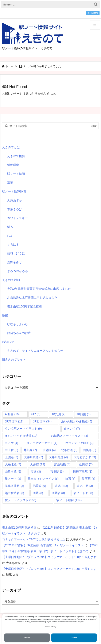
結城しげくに (16, 253)
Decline (27, 638)
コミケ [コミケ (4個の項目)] (11, 443)
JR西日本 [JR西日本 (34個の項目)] (42, 421)
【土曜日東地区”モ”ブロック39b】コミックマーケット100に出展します (49, 557)
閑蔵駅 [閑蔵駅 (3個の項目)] (58, 493)
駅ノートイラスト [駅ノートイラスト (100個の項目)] (21, 500)
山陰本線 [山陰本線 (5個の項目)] (13, 472)
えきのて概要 (16, 156)
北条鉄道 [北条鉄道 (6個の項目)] (69, 450)
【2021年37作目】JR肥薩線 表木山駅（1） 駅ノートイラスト (43, 545)
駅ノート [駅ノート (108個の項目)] (83, 493)
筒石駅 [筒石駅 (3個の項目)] (88, 479)
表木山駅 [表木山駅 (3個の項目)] (85, 486)
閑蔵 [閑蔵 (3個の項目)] (38, 493)
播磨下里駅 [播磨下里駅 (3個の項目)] (83, 472)
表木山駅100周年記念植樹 (24, 306)
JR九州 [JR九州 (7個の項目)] (58, 414)
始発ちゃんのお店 (19, 333)
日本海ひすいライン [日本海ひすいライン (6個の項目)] (43, 479)
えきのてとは (11, 147)
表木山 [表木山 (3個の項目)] (61, 486)
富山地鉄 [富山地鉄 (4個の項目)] (62, 464)
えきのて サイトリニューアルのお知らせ (35, 351)
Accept (74, 638)
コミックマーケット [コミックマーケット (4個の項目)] (42, 443)
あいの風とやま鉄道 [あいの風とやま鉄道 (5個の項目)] (77, 421)
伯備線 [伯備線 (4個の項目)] (49, 450)
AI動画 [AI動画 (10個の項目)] (12, 414)
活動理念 (13, 165)
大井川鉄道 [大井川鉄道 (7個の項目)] (33, 457)
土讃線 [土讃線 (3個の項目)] (11, 457)
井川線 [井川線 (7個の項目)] (30, 450)
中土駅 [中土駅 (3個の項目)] (11, 450)
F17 (10, 236)
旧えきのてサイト (14, 359)
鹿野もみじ (15, 262)
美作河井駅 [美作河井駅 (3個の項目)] (14, 486)
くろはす (13, 245)
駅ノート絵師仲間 (14, 191)
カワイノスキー (18, 218)
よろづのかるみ (18, 271)
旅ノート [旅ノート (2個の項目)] (13, 479)
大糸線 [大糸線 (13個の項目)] (38, 464)
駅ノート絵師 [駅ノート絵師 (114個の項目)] (69, 500)
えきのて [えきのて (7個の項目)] (72, 429)
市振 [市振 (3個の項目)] (36, 472)
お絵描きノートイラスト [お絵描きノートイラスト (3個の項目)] (69, 436)
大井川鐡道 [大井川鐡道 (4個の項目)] (58, 457)
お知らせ (8, 342)
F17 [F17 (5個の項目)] (36, 414)
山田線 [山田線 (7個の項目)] (86, 464)
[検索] (96, 4)
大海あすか (15, 200)
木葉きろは (15, 209)
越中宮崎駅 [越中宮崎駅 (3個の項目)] (14, 493)
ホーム (9, 66)
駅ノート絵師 (16, 174)
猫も (10, 227)
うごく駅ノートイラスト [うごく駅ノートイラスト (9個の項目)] (23, 429)
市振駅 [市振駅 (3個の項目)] (57, 472)
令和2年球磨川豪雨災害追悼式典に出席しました (39, 289)
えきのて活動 (11, 280)
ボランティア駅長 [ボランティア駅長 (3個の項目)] (79, 443)
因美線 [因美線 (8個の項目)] (90, 450)
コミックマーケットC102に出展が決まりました (34, 539)
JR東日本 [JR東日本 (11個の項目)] (14, 421)
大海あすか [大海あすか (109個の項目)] (85, 457)
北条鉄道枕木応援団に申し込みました (32, 298)
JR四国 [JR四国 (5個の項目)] (83, 414)
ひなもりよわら (18, 324)
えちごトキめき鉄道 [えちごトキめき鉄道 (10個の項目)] (21, 436)
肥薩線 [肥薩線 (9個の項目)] (39, 486)
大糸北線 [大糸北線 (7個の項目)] (13, 464)
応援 (5, 315)
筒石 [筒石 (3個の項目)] (70, 479)
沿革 (10, 183)
